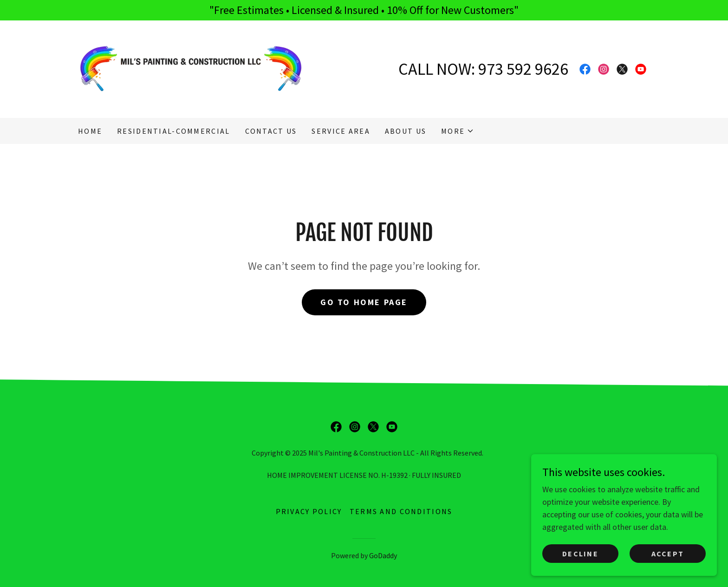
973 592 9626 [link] (523, 69)
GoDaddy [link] (383, 555)
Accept (668, 554)
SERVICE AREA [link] (341, 131)
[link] (191, 68)
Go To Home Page (364, 302)
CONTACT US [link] (271, 131)
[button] (458, 131)
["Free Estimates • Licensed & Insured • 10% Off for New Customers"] (364, 10)
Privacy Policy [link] (309, 511)
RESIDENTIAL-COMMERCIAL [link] (173, 131)
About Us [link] (406, 131)
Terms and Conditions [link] (401, 511)
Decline (580, 554)
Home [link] (90, 131)
